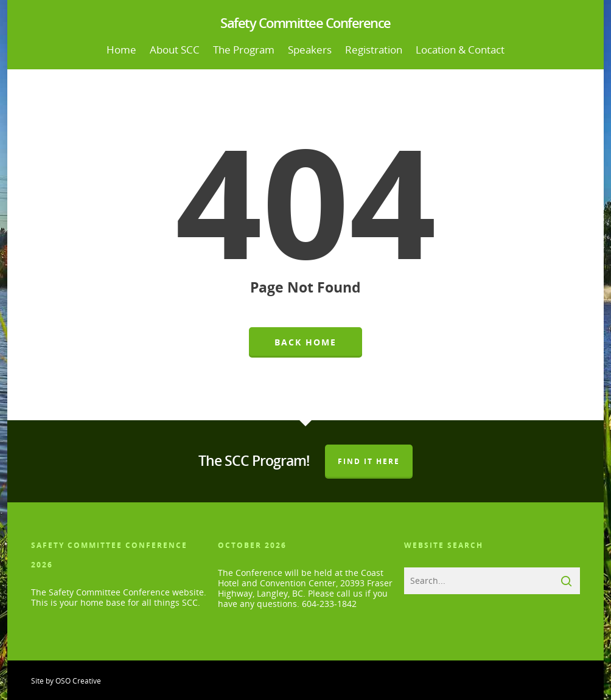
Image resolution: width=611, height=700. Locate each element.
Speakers (310, 50)
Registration (374, 50)
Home (121, 50)
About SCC (175, 50)
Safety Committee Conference (305, 23)
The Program (244, 50)
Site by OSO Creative (66, 681)
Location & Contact (460, 50)
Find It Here (369, 461)
